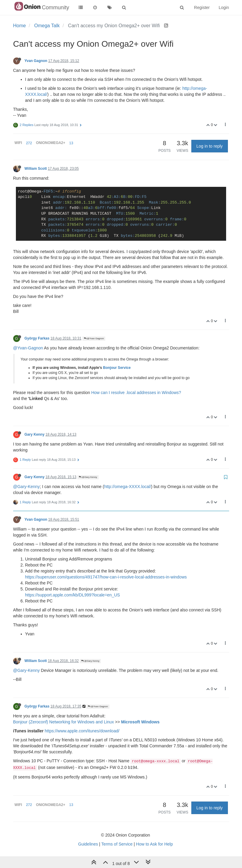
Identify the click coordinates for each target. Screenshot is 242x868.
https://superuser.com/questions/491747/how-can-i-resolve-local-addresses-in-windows (106, 577)
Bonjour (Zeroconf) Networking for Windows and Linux (64, 722)
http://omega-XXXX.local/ (127, 487)
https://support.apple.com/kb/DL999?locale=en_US (73, 595)
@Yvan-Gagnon (28, 348)
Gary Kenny (35, 434)
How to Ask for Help (155, 844)
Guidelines (88, 844)
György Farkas (37, 338)
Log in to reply (210, 146)
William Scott (36, 169)
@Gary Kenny (88, 477)
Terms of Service (117, 844)
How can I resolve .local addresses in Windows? (136, 393)
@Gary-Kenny (27, 487)
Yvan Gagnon (36, 61)
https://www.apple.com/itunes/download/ (82, 731)
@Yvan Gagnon (94, 338)
